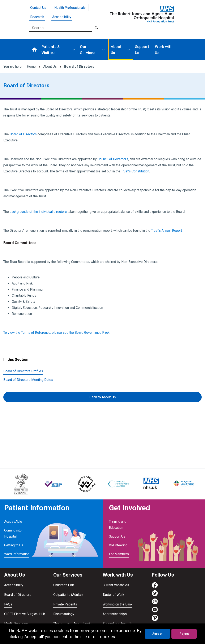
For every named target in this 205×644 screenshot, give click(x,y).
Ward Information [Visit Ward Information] (17, 554)
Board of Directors (23, 134)
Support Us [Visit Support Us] (117, 536)
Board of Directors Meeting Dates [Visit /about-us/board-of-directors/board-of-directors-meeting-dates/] (28, 380)
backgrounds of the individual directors (38, 212)
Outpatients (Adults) (68, 595)
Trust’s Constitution (135, 171)
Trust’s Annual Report (166, 231)
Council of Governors (113, 159)
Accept (157, 634)
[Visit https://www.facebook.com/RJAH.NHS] (155, 587)
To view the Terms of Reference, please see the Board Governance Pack (56, 333)
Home (31, 67)
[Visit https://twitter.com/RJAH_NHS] (155, 595)
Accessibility (62, 17)
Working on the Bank (118, 604)
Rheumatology (64, 614)
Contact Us (38, 8)
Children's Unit (64, 585)
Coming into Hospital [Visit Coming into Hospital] (13, 533)
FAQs (8, 604)
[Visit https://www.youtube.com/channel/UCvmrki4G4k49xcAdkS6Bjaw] (155, 612)
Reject (184, 634)
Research (37, 17)
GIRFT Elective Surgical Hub (25, 614)
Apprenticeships (115, 614)
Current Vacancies (116, 585)
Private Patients (65, 604)
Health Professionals (70, 8)
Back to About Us (103, 397)
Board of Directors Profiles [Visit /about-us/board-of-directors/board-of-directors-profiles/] (23, 371)
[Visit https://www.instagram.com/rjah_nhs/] (155, 603)
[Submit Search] (97, 28)
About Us (50, 67)
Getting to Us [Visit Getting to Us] (14, 545)
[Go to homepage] (141, 14)
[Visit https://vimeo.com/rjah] (155, 620)
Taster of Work (113, 595)
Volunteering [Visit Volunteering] (118, 545)
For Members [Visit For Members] (119, 554)
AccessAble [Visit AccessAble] (13, 522)
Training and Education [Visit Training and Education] (118, 525)
